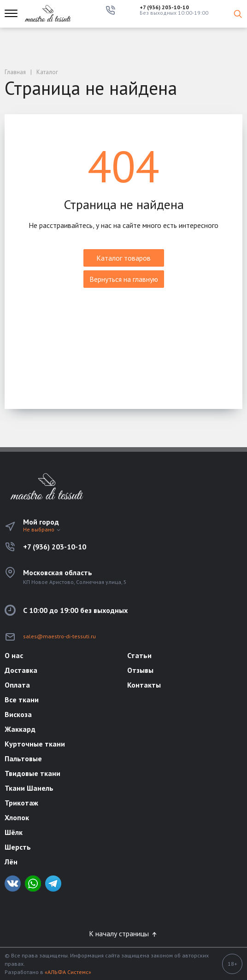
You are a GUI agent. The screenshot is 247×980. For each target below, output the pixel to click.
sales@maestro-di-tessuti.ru (59, 636)
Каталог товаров (123, 258)
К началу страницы (123, 933)
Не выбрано (42, 529)
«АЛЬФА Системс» (68, 972)
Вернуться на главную (124, 279)
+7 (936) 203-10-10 (164, 7)
